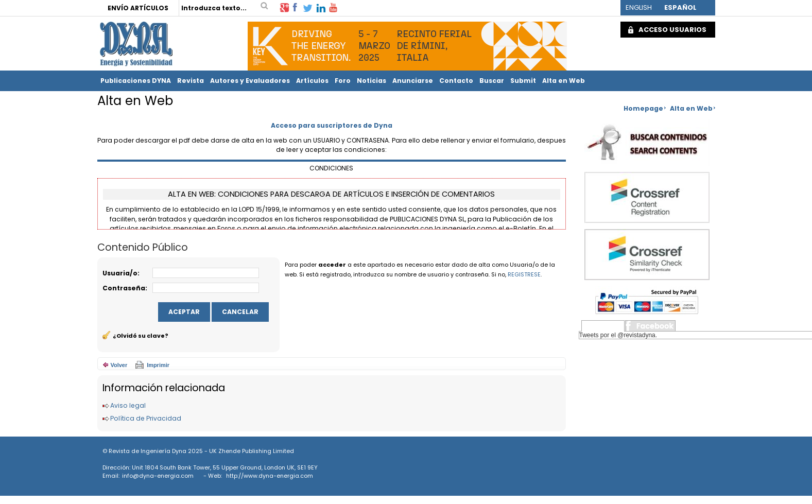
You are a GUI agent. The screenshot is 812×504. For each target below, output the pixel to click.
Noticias (372, 81)
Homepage (643, 108)
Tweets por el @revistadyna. (618, 335)
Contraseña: (125, 288)
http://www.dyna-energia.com (270, 476)
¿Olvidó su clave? (141, 336)
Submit (523, 81)
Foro (343, 81)
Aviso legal (128, 405)
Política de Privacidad (146, 418)
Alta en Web (564, 81)
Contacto (456, 81)
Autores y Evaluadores (250, 81)
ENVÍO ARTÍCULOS (138, 8)
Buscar (492, 81)
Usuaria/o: (121, 273)
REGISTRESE (524, 274)
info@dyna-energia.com (158, 476)
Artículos (312, 81)
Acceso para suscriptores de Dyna (332, 125)
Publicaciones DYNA (136, 81)
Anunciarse (413, 81)
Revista (191, 81)
